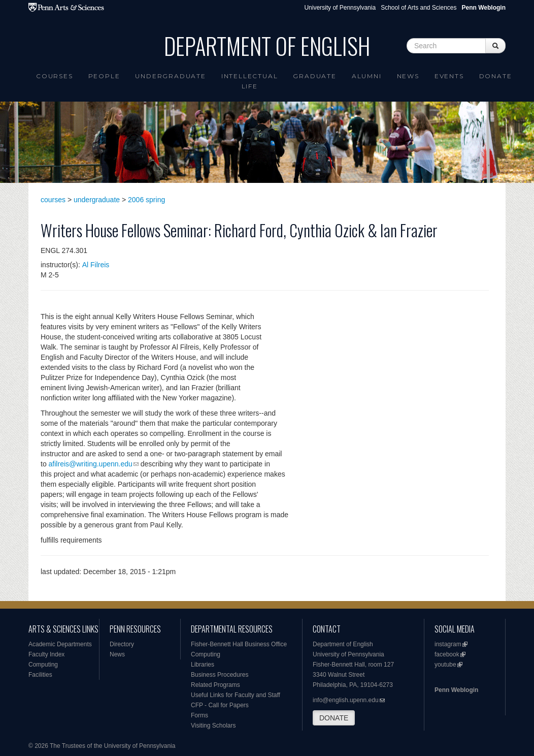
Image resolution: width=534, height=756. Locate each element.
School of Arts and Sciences (419, 8)
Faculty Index (46, 654)
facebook (447, 654)
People (104, 76)
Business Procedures (220, 675)
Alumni (367, 76)
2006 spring (146, 200)
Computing (43, 665)
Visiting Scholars (213, 726)
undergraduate (97, 200)
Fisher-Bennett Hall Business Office (239, 644)
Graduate (314, 76)
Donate (496, 76)
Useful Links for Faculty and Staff (236, 695)
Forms (199, 715)
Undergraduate (170, 76)
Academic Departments (60, 644)
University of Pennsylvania (340, 8)
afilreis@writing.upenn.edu (91, 464)
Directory (122, 644)
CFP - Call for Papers (220, 705)
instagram (448, 644)
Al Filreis (96, 265)
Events (449, 76)
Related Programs (215, 685)
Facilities (40, 675)
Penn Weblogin (456, 690)
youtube (445, 665)
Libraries (203, 665)
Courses (55, 76)
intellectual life (250, 81)
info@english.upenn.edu (346, 700)
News (408, 76)
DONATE (334, 718)
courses (53, 200)
